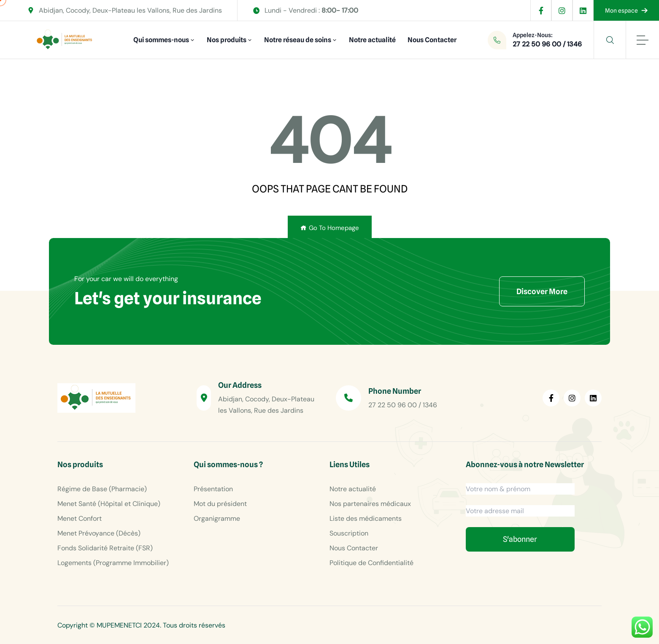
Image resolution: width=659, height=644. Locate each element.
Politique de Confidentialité (371, 563)
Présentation (213, 489)
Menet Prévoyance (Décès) (99, 533)
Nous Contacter (432, 40)
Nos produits (227, 40)
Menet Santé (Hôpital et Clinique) (109, 504)
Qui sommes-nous (161, 40)
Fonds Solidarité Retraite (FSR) (105, 548)
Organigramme (217, 518)
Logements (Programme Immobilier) (113, 563)
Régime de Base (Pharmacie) (102, 489)
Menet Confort (80, 518)
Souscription (349, 533)
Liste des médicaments (366, 518)
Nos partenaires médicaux (370, 504)
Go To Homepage (330, 228)
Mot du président (220, 504)
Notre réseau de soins (298, 40)
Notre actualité (372, 40)
